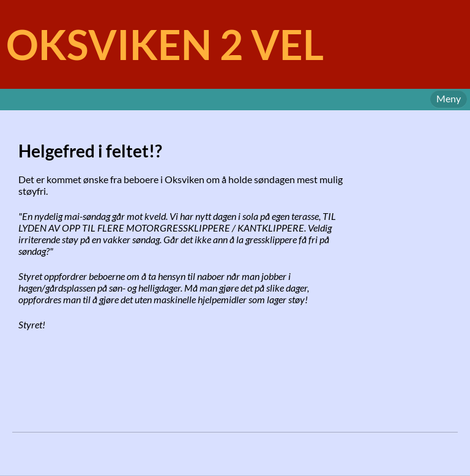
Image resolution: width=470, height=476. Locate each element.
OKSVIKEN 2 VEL (165, 44)
